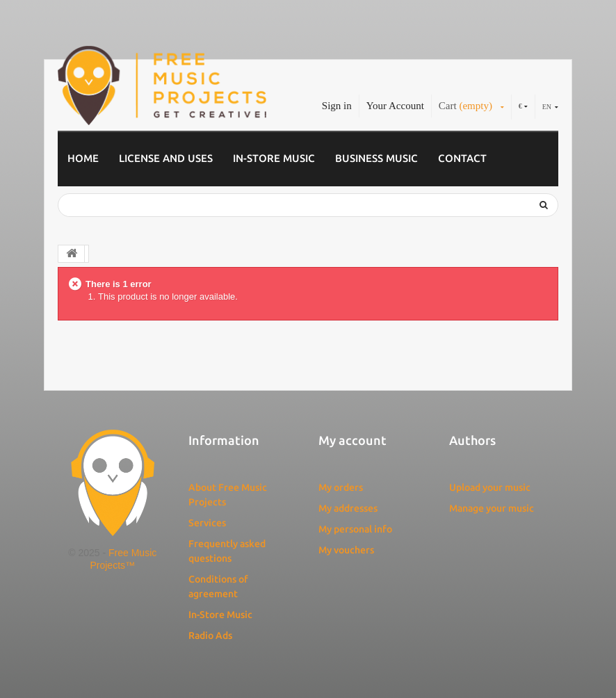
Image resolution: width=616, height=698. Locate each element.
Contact (462, 158)
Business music (376, 158)
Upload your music (490, 487)
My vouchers (346, 550)
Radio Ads (210, 635)
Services (207, 523)
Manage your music (492, 508)
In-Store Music (274, 158)
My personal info (355, 529)
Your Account (395, 106)
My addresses (348, 508)
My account (352, 440)
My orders (341, 487)
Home (83, 158)
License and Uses (166, 158)
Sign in (337, 106)
